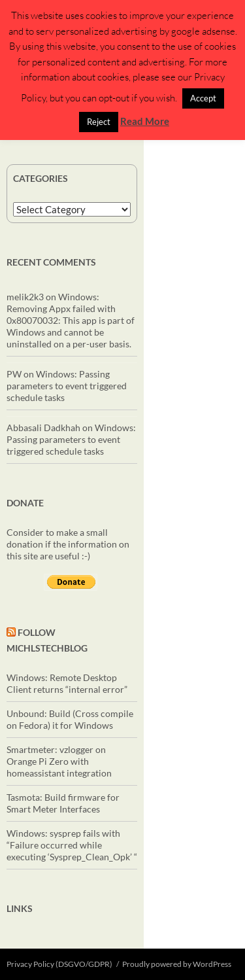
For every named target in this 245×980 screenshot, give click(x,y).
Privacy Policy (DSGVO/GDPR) (59, 964)
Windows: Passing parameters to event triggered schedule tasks (67, 386)
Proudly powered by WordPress (177, 964)
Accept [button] (203, 98)
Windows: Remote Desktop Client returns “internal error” (67, 683)
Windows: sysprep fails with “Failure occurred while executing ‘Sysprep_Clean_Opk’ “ (72, 845)
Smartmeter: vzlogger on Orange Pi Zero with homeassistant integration (59, 761)
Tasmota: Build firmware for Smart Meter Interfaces (63, 803)
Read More (145, 121)
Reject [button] (99, 122)
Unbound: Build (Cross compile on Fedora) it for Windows (70, 719)
